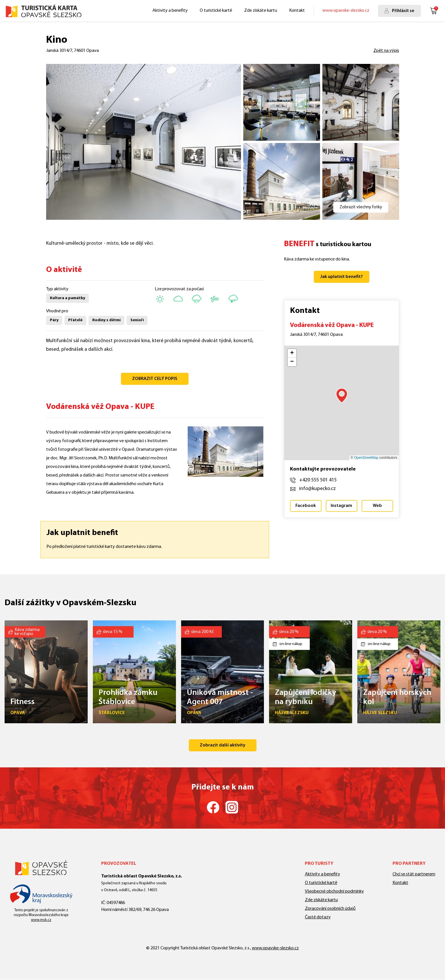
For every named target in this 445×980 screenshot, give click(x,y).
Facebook (306, 506)
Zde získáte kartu (261, 11)
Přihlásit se (403, 11)
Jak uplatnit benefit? (342, 277)
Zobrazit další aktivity (223, 745)
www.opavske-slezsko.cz (346, 11)
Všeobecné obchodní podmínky (334, 891)
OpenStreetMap (366, 458)
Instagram (341, 506)
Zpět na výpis (386, 51)
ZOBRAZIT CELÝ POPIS (155, 379)
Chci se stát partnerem (414, 874)
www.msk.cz (41, 920)
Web (377, 506)
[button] (342, 395)
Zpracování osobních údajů (330, 909)
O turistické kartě (216, 11)
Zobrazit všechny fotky (361, 207)
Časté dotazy (318, 917)
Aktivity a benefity (170, 11)
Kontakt (297, 11)
